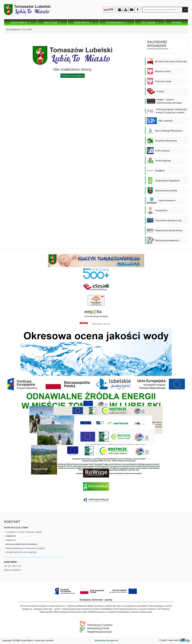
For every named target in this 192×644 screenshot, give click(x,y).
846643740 (11, 536)
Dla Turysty (150, 22)
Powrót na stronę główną (72, 76)
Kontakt (177, 22)
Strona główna (13, 29)
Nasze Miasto (21, 22)
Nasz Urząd (52, 22)
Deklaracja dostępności (107, 640)
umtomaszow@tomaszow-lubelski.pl (21, 544)
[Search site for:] (162, 10)
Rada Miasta (83, 22)
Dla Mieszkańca (117, 22)
